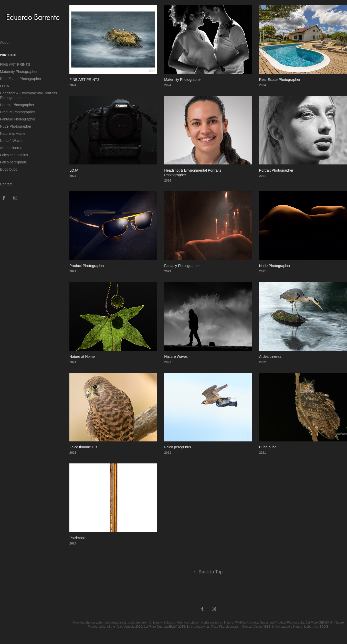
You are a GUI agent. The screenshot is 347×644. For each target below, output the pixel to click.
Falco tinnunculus (14, 155)
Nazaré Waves (12, 141)
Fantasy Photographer (18, 119)
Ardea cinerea (11, 148)
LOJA (4, 86)
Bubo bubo (9, 169)
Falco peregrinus (13, 162)
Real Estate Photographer (21, 79)
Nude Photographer (16, 126)
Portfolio (8, 55)
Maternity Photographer (19, 72)
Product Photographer (18, 112)
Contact (6, 184)
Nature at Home (13, 134)
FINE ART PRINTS (15, 64)
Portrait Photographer (17, 105)
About (5, 42)
